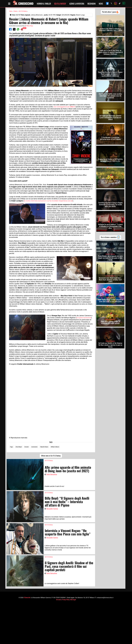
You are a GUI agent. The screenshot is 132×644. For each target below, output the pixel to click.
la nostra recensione (84, 318)
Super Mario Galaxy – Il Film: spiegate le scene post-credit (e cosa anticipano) (110, 301)
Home (11, 11)
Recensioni (91, 4)
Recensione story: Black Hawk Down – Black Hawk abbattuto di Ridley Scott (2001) (110, 280)
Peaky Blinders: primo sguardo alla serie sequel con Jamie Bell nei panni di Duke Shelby (110, 258)
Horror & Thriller (44, 4)
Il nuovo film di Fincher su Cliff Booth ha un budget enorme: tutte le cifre (110, 160)
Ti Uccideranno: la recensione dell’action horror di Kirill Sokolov (110, 138)
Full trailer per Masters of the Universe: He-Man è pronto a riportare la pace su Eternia (110, 345)
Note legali (73, 600)
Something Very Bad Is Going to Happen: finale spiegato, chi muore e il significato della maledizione (110, 74)
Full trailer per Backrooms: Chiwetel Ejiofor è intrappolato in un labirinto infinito (110, 117)
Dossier (27, 447)
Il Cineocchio (27, 597)
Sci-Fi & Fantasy (60, 4)
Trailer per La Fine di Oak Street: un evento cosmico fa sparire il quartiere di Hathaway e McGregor (110, 52)
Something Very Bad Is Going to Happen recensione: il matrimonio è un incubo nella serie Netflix (110, 204)
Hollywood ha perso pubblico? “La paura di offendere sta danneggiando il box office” (110, 226)
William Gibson (55, 447)
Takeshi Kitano (44, 447)
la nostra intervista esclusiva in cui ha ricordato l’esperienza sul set (48, 201)
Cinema (15, 11)
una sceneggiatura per (64, 107)
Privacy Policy (66, 600)
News (101, 4)
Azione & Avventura (77, 4)
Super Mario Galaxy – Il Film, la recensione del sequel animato (110, 182)
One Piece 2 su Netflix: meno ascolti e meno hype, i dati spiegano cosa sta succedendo (110, 96)
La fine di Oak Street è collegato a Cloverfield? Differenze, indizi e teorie (110, 30)
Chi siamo (59, 600)
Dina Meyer (19, 447)
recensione (34, 447)
